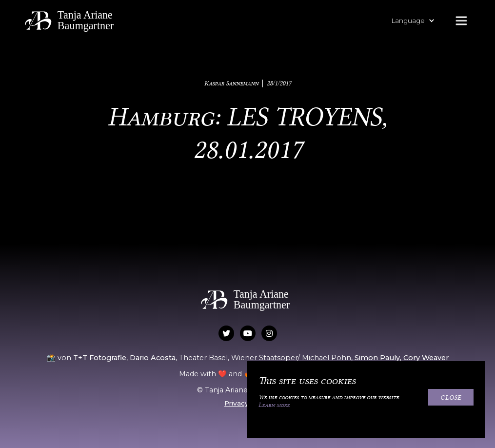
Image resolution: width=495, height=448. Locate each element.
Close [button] (451, 397)
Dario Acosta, (154, 358)
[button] (418, 20)
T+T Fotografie (100, 358)
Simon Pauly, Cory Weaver (402, 358)
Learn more (274, 405)
